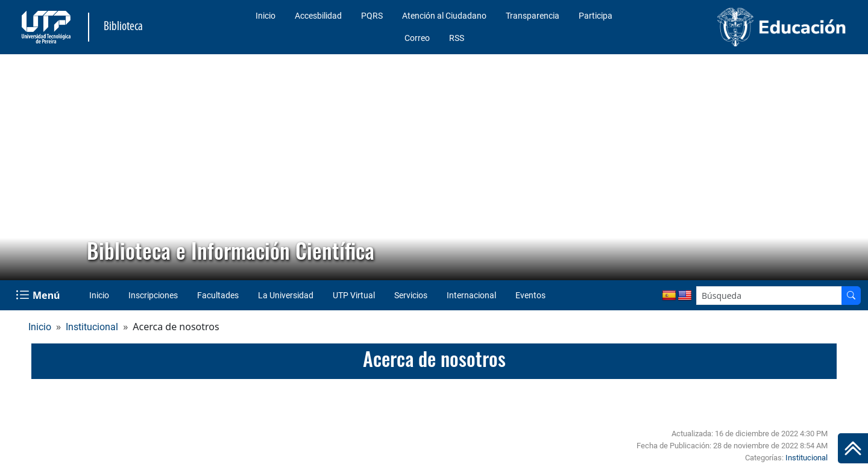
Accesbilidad (318, 16)
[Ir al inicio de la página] (853, 448)
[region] (434, 167)
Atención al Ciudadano (444, 16)
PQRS (372, 16)
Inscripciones (153, 295)
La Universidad (286, 295)
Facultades (218, 295)
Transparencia (533, 16)
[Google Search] (769, 296)
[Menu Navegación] (39, 295)
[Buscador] (851, 296)
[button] (19, 168)
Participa (596, 16)
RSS (457, 38)
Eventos (530, 295)
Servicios (411, 295)
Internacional (471, 295)
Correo (417, 38)
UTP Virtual (354, 295)
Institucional (92, 327)
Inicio (266, 16)
